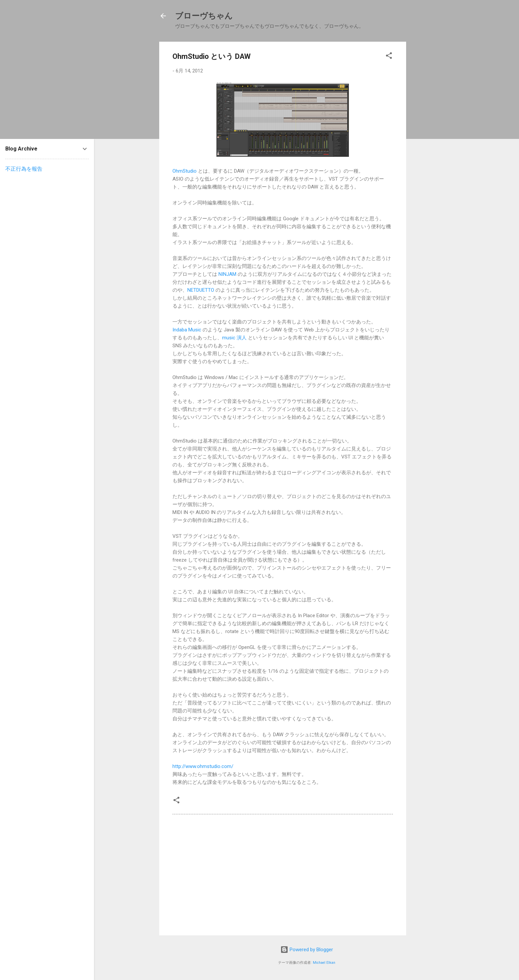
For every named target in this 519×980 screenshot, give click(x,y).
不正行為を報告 (24, 169)
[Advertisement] (438, 141)
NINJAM (227, 274)
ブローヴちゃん (204, 16)
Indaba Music (187, 330)
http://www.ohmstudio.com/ (203, 766)
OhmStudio (185, 171)
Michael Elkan (324, 963)
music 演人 (234, 338)
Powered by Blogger (307, 950)
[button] (389, 57)
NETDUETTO (201, 290)
